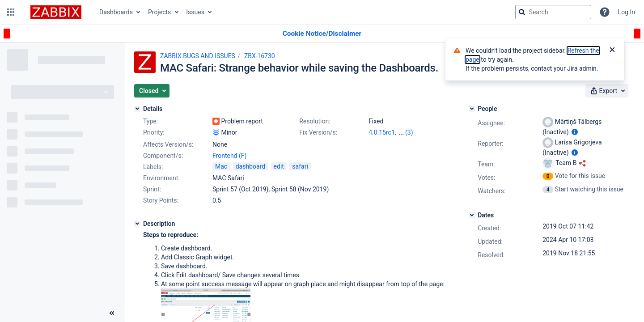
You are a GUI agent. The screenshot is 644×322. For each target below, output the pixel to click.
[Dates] (472, 215)
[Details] (137, 109)
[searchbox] (553, 12)
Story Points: (161, 200)
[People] (472, 109)
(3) (409, 132)
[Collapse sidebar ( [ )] (112, 313)
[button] (11, 12)
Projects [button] (159, 12)
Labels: (153, 167)
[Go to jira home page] (56, 12)
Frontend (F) (229, 156)
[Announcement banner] (322, 34)
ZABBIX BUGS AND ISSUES (198, 56)
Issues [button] (195, 12)
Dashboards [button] (116, 12)
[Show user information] (575, 132)
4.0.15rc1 (382, 132)
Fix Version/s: (318, 132)
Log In (627, 12)
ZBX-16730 (260, 56)
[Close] (612, 51)
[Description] (137, 224)
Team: (486, 164)
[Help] (605, 12)
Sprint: (152, 189)
